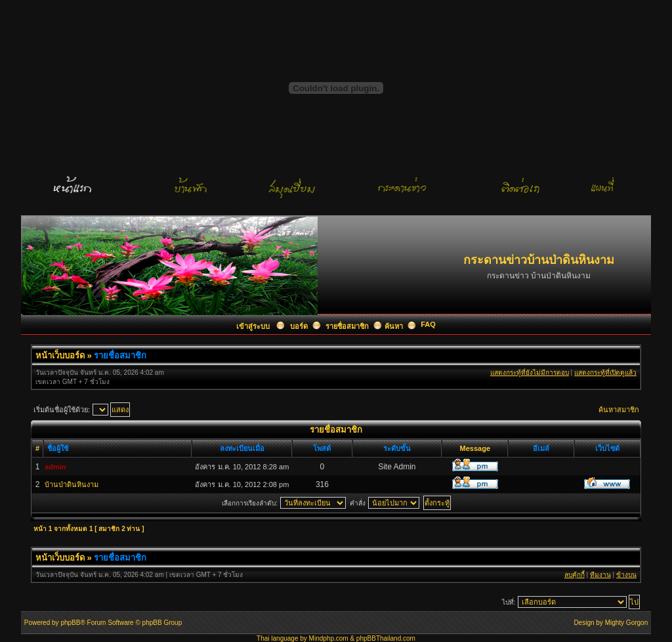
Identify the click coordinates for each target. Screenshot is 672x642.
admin (55, 467)
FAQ (428, 324)
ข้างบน (626, 575)
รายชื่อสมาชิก (347, 326)
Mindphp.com (329, 638)
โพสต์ (322, 448)
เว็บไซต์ (607, 448)
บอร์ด (299, 326)
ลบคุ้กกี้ (575, 575)
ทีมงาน (600, 575)
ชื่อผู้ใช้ (58, 448)
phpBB (70, 623)
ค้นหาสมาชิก (619, 410)
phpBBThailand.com (386, 638)
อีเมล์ (541, 448)
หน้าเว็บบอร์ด (60, 355)
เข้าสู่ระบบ (254, 326)
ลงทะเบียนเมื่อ (242, 448)
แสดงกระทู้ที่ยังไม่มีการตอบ (530, 373)
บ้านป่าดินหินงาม (72, 484)
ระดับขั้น (397, 448)
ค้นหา (394, 326)
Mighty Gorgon (627, 623)
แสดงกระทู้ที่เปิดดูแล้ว (605, 373)
